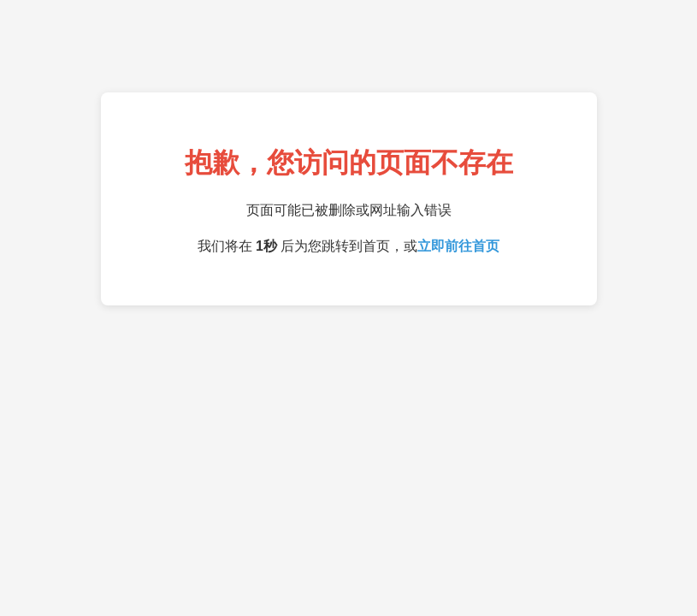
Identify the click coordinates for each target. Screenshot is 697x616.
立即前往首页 (458, 246)
